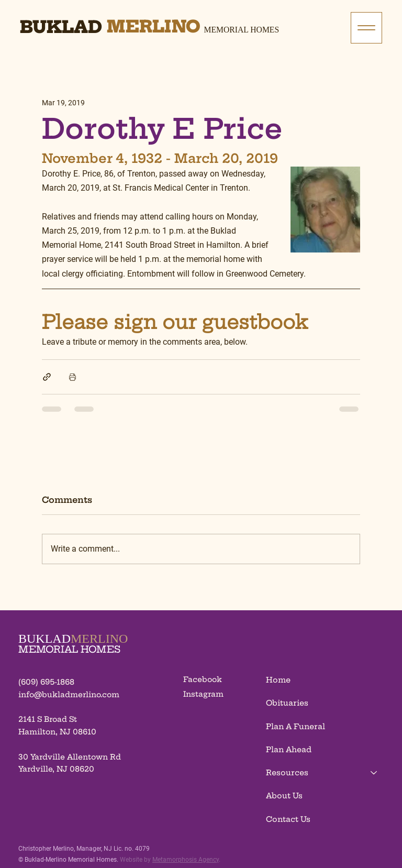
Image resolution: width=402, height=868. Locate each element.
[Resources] (374, 773)
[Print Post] (72, 377)
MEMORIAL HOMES (69, 649)
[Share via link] (47, 377)
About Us (284, 796)
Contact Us (288, 819)
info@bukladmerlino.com (69, 695)
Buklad (61, 27)
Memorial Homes (242, 30)
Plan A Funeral (295, 727)
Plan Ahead (289, 750)
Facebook (203, 679)
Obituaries (287, 703)
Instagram (203, 694)
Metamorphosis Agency (186, 860)
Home (278, 680)
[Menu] (366, 28)
